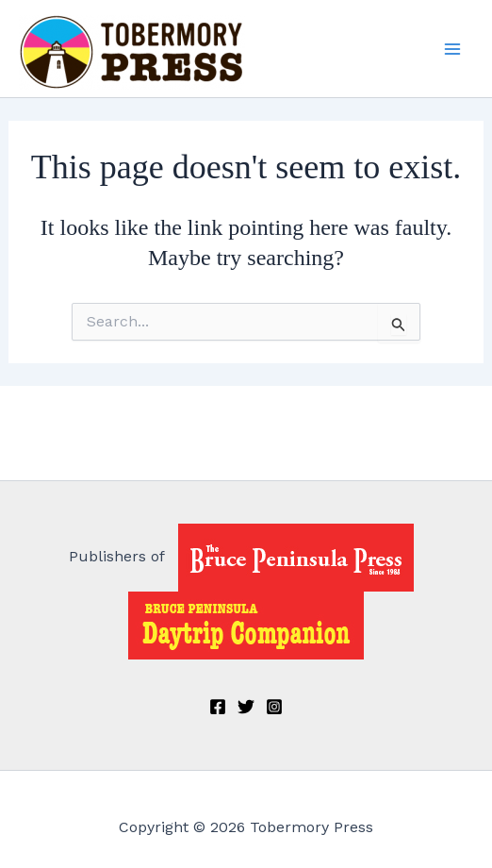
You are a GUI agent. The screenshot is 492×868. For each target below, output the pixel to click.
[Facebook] (218, 707)
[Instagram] (274, 707)
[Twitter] (246, 707)
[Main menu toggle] (452, 49)
